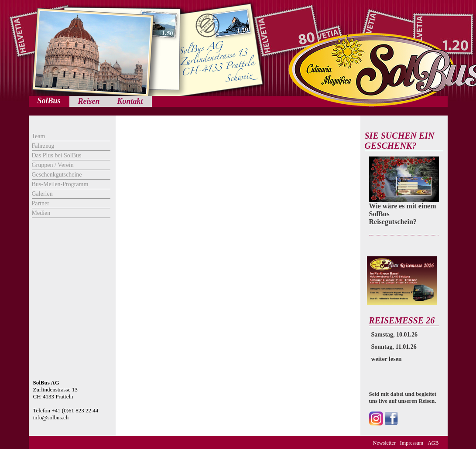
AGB (433, 443)
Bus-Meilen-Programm (60, 184)
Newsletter (384, 443)
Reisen (89, 101)
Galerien (42, 194)
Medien (41, 213)
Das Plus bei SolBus (57, 155)
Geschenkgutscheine (57, 175)
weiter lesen (387, 359)
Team (39, 136)
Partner (41, 203)
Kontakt (130, 101)
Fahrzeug (43, 146)
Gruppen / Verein (53, 165)
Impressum (412, 443)
